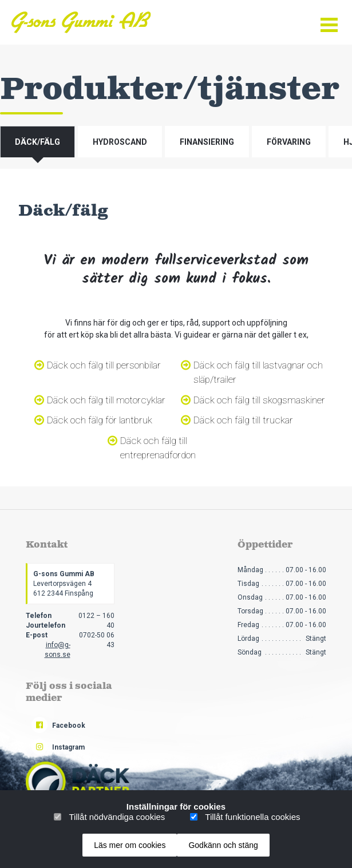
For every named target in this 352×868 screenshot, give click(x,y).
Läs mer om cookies (130, 845)
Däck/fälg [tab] (37, 142)
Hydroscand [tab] (120, 142)
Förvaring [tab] (289, 142)
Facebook (58, 726)
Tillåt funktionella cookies (252, 817)
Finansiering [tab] (207, 142)
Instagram (58, 747)
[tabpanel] (176, 328)
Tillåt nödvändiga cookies (117, 817)
